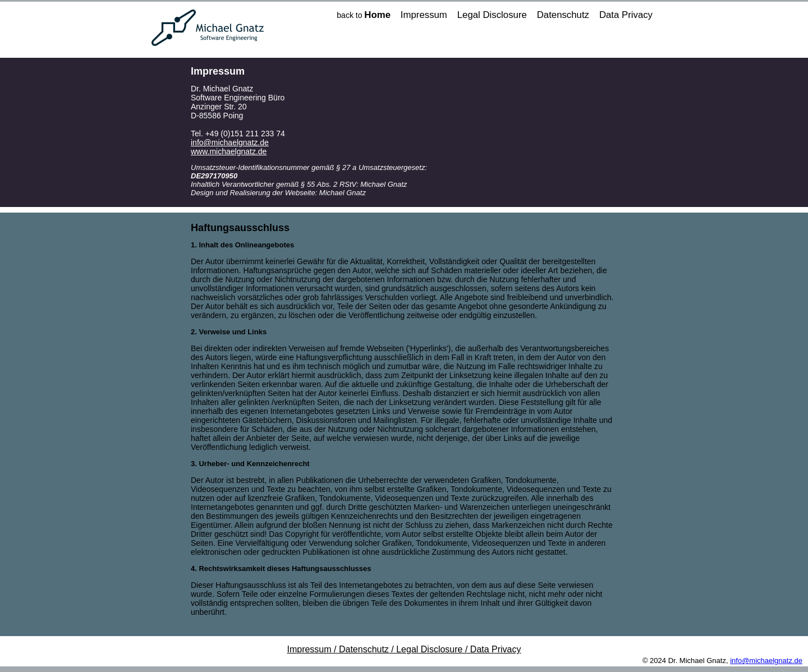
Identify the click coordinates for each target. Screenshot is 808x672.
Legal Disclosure (492, 15)
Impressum (424, 15)
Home (377, 15)
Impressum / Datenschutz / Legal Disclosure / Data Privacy (404, 649)
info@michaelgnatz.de (230, 142)
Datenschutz (563, 15)
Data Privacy (626, 15)
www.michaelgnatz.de (229, 151)
